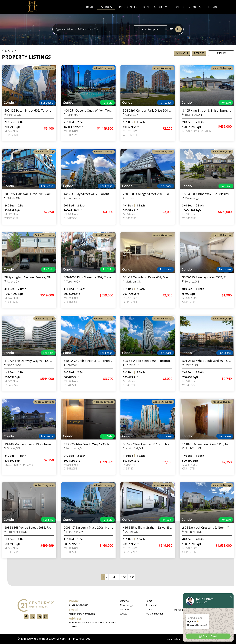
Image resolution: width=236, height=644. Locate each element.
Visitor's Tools (188, 7)
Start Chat (208, 636)
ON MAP (182, 53)
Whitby (124, 614)
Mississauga (126, 605)
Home (149, 601)
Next (123, 577)
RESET (199, 53)
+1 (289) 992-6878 (79, 605)
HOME (89, 7)
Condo (149, 609)
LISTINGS (105, 7)
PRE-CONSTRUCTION (134, 7)
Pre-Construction (155, 614)
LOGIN (212, 7)
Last (131, 577)
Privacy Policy (172, 639)
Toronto (124, 609)
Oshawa (124, 601)
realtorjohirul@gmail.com (82, 614)
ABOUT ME (161, 7)
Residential (151, 605)
